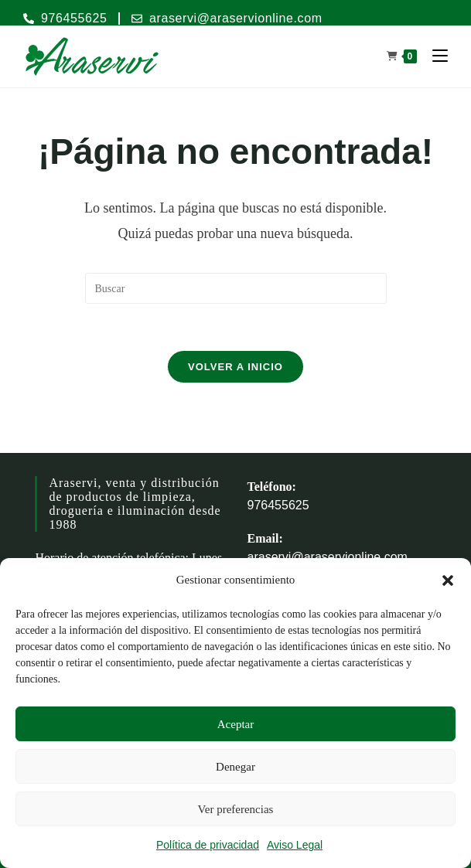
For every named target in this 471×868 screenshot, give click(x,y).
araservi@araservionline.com (328, 557)
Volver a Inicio (236, 367)
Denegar (236, 767)
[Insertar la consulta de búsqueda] (236, 288)
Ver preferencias (236, 809)
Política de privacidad (208, 845)
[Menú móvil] (434, 56)
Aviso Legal (295, 845)
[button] (448, 580)
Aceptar (236, 724)
